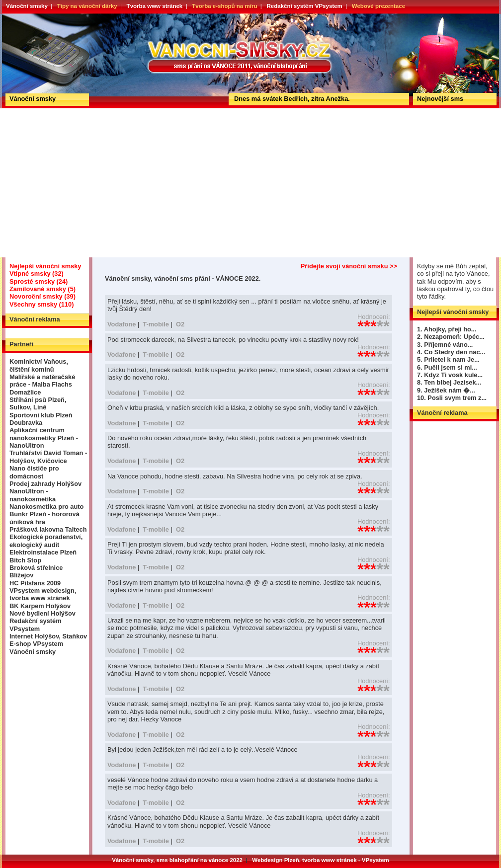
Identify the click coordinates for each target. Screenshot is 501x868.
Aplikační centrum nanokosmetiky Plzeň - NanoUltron (44, 438)
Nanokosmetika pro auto (46, 507)
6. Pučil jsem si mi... (447, 367)
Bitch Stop (25, 560)
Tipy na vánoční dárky (87, 6)
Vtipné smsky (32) (37, 274)
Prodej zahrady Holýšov (45, 484)
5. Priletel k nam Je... (448, 359)
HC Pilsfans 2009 (35, 583)
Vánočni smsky (33, 652)
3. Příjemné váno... (445, 345)
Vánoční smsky (27, 6)
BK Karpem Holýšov (40, 606)
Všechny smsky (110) (42, 304)
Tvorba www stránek (155, 6)
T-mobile (156, 324)
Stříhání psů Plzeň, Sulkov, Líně (38, 403)
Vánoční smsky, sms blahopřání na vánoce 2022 (177, 860)
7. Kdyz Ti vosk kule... (450, 375)
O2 (180, 324)
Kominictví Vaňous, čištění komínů (39, 365)
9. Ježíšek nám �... (446, 390)
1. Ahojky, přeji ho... (447, 329)
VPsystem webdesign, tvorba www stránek (43, 594)
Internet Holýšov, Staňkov (48, 636)
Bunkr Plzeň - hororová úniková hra (44, 518)
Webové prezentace (378, 6)
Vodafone (122, 324)
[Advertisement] (250, 183)
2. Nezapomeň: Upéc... (451, 337)
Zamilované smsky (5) (42, 289)
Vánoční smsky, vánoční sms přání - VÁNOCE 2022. (39, 17)
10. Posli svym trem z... (452, 398)
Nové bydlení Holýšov (42, 613)
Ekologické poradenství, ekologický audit (46, 541)
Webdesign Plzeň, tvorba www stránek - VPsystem (321, 860)
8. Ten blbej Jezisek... (449, 382)
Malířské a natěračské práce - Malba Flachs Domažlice (42, 385)
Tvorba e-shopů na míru (224, 6)
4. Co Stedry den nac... (451, 352)
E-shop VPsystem (36, 644)
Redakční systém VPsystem (304, 6)
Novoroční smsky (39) (42, 296)
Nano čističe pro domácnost (34, 472)
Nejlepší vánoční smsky (45, 266)
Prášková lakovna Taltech (48, 529)
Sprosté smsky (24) (39, 281)
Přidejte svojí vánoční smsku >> (349, 266)
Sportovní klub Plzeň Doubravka (41, 419)
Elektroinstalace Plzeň (43, 552)
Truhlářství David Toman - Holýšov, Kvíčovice (48, 457)
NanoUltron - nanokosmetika (33, 495)
